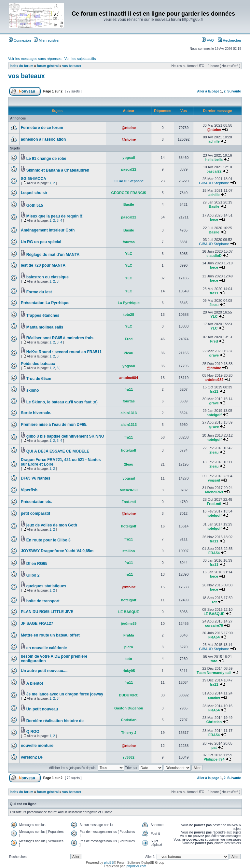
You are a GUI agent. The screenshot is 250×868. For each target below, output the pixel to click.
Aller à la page (208, 91)
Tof (214, 602)
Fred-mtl (129, 502)
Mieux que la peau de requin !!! (55, 216)
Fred (129, 339)
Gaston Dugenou (129, 708)
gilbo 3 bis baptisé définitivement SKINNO (65, 436)
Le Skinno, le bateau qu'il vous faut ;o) (62, 402)
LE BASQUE (129, 612)
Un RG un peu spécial (41, 242)
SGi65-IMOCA (34, 179)
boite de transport (43, 601)
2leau (214, 305)
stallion (129, 551)
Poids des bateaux (38, 364)
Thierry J (129, 733)
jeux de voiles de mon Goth (52, 525)
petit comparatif (35, 513)
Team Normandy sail (214, 673)
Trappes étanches (43, 315)
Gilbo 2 (33, 575)
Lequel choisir (34, 193)
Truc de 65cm (39, 379)
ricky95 (129, 671)
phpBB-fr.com (137, 866)
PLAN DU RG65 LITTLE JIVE (47, 612)
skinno (33, 390)
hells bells (214, 160)
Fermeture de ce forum (42, 128)
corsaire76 (214, 625)
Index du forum (21, 66)
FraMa (129, 635)
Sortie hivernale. (36, 413)
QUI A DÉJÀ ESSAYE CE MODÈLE (58, 451)
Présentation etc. (37, 502)
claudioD (214, 256)
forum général (48, 66)
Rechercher (229, 40)
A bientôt (35, 683)
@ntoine (129, 128)
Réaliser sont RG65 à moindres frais (60, 338)
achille (214, 141)
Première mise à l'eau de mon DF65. (54, 425)
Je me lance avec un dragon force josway (65, 694)
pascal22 (129, 169)
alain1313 (129, 413)
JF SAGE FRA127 (37, 623)
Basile (129, 204)
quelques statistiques (46, 586)
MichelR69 (129, 490)
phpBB (109, 863)
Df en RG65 (37, 564)
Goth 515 (35, 205)
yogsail (129, 158)
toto (129, 659)
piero (129, 647)
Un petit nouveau (42, 709)
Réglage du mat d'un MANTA (53, 255)
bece (214, 219)
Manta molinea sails (45, 327)
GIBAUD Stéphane (129, 181)
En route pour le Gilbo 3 (49, 540)
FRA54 (214, 553)
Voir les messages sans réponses (35, 59)
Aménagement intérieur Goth (48, 230)
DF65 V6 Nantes (36, 478)
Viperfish (29, 490)
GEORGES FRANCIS (129, 193)
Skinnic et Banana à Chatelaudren (58, 170)
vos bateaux (72, 66)
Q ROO (33, 732)
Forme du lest (39, 292)
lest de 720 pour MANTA (43, 265)
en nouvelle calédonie (47, 648)
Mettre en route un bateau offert (50, 635)
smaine (214, 697)
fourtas (129, 242)
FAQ (208, 40)
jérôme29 (129, 623)
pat (214, 748)
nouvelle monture (37, 746)
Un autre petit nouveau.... (44, 671)
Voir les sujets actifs (80, 59)
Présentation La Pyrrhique (45, 303)
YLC (129, 254)
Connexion (20, 40)
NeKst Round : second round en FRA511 (64, 352)
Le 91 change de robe (46, 159)
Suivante (234, 91)
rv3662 (129, 757)
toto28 (129, 315)
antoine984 (129, 378)
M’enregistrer (47, 40)
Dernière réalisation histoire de (55, 721)
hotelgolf (214, 415)
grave (214, 355)
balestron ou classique (48, 277)
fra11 (214, 293)
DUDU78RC (129, 695)
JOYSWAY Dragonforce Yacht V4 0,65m (57, 551)
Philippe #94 (214, 759)
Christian (129, 720)
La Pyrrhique (129, 303)
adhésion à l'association (43, 139)
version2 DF (32, 757)
